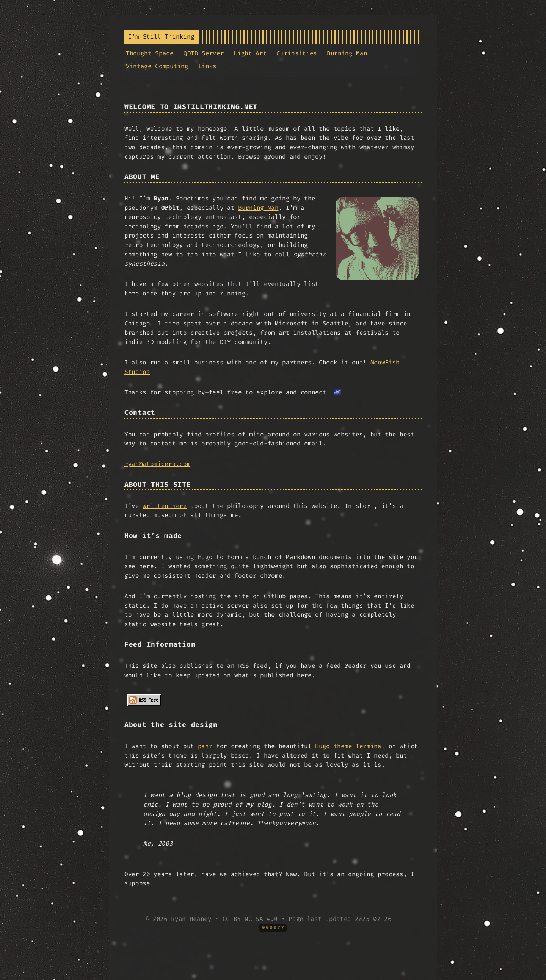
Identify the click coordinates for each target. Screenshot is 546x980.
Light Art (250, 53)
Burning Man (347, 53)
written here (165, 506)
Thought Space (150, 53)
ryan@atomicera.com (157, 464)
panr (205, 746)
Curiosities (297, 53)
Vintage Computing (157, 66)
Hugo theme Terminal (350, 746)
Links (207, 66)
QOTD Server (204, 53)
